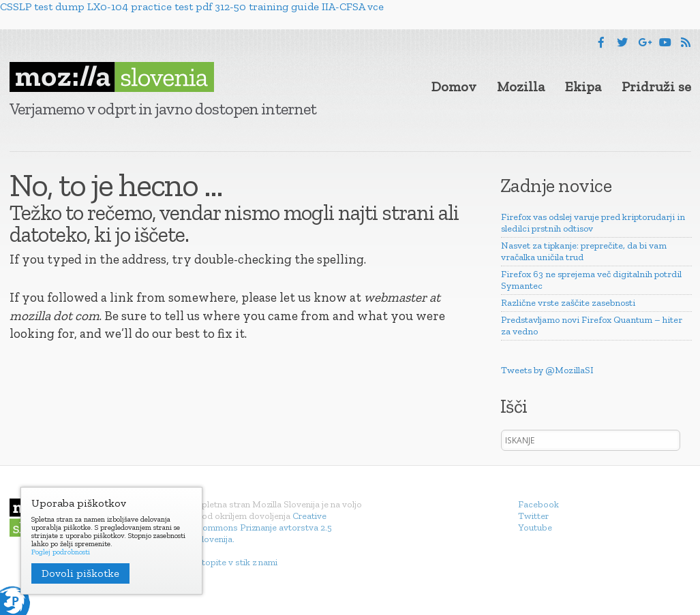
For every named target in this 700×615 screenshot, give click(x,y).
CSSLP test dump (42, 6)
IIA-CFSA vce (353, 6)
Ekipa (583, 86)
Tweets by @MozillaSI (547, 370)
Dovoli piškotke (80, 573)
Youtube (535, 527)
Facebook (538, 504)
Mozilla (521, 86)
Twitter (533, 516)
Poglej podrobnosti (61, 552)
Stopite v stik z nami (237, 562)
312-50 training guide (267, 6)
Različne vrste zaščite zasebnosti (568, 303)
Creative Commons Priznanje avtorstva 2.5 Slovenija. (264, 527)
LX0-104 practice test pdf (150, 6)
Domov (454, 86)
